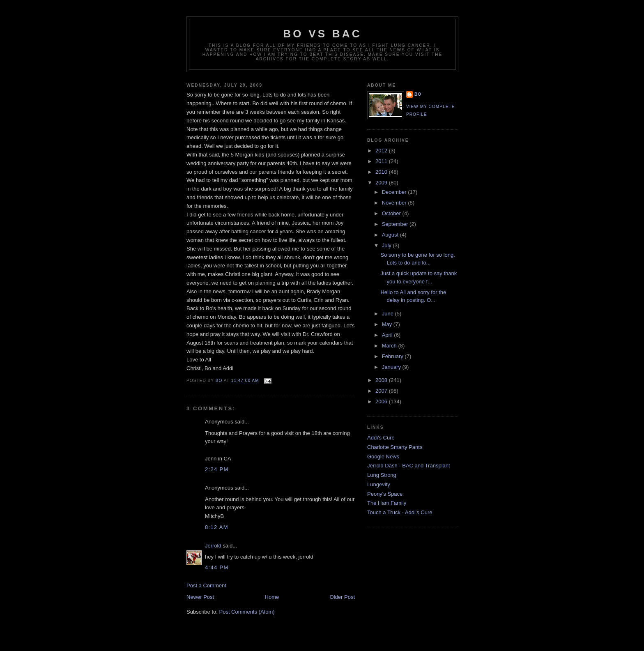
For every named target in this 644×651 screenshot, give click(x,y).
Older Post (342, 597)
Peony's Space (385, 494)
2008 (382, 380)
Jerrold (213, 546)
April (388, 335)
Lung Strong (382, 475)
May (388, 324)
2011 (382, 161)
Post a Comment (206, 585)
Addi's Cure (381, 438)
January (392, 367)
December (395, 192)
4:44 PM (217, 567)
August (391, 235)
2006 (382, 401)
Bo (418, 94)
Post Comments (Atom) (247, 612)
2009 (382, 183)
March (390, 346)
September (396, 224)
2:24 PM (217, 469)
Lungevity (379, 484)
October (392, 213)
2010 (382, 172)
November (395, 203)
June (389, 314)
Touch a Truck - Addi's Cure (400, 512)
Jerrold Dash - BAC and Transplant (409, 466)
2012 (382, 151)
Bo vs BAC (322, 34)
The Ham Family (387, 503)
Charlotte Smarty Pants (395, 447)
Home (272, 597)
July (388, 245)
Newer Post (200, 597)
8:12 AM (217, 527)
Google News (383, 457)
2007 (382, 391)
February (393, 356)
